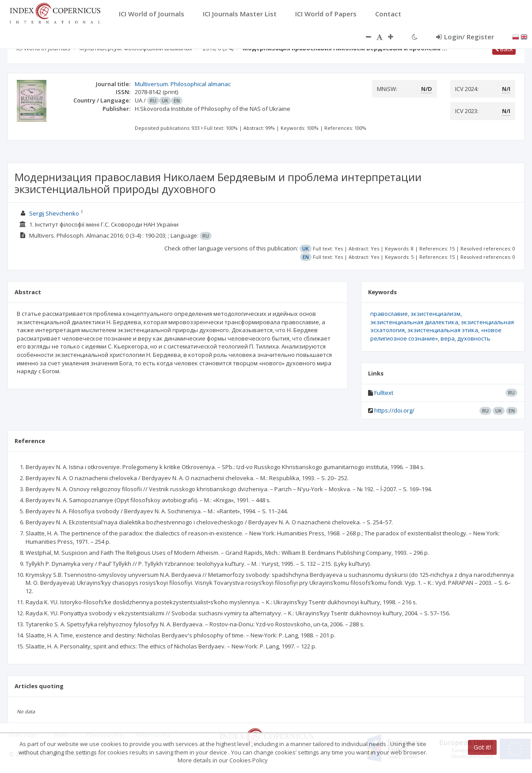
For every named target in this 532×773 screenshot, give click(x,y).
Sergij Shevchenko (54, 213)
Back (504, 49)
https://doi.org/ (394, 410)
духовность (474, 338)
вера (448, 338)
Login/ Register (465, 37)
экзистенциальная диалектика (414, 322)
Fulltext (384, 393)
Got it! (482, 747)
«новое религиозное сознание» (436, 334)
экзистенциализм (435, 314)
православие (389, 314)
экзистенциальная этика (443, 330)
